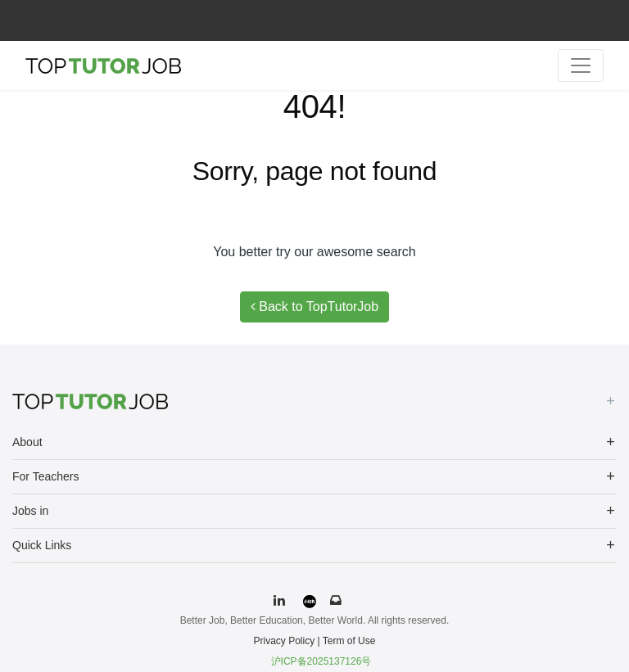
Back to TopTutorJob (314, 307)
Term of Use (349, 641)
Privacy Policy (285, 641)
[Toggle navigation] (581, 65)
